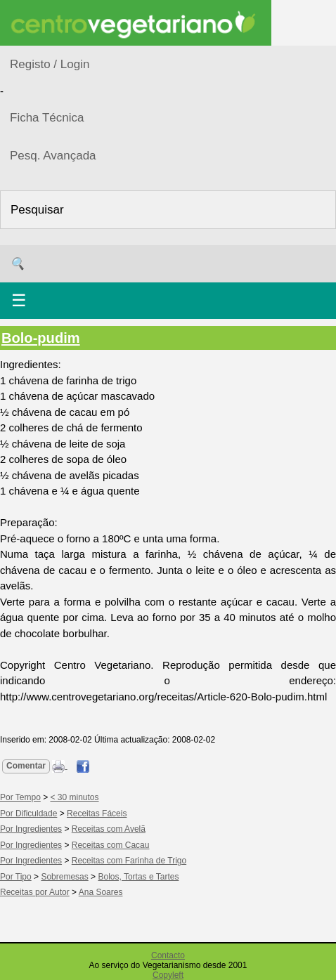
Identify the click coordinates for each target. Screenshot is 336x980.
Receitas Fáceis (97, 814)
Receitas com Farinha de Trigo (129, 861)
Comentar (26, 766)
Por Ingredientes (31, 829)
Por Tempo (20, 797)
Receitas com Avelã (109, 829)
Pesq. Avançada (53, 156)
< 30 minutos (75, 797)
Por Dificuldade (28, 814)
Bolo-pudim (41, 338)
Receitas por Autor (35, 892)
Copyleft (168, 975)
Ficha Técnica (47, 118)
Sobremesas (64, 877)
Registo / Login (50, 64)
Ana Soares (101, 892)
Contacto (168, 955)
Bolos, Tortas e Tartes (138, 877)
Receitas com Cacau (111, 845)
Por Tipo (16, 877)
